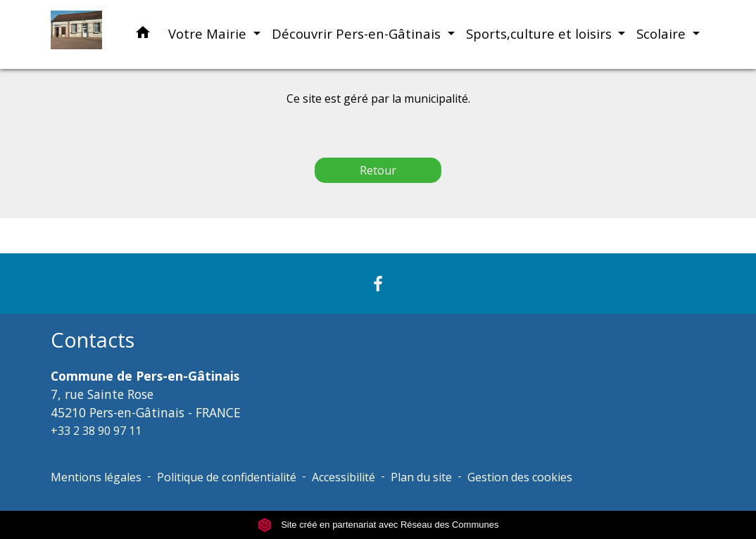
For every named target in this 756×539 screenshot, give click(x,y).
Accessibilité (344, 477)
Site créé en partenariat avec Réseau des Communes (378, 525)
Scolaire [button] (663, 33)
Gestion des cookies (520, 477)
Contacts (93, 340)
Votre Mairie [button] (209, 33)
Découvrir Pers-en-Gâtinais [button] (358, 33)
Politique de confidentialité (227, 477)
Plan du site (421, 477)
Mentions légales (96, 477)
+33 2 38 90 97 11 (96, 431)
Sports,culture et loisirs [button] (541, 33)
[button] (143, 35)
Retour (378, 170)
